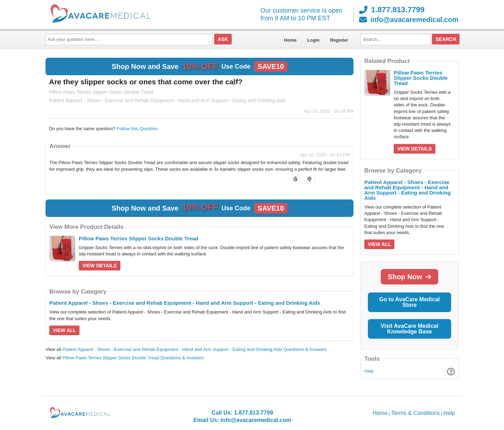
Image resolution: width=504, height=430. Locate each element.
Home (290, 40)
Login (313, 40)
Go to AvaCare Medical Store (409, 302)
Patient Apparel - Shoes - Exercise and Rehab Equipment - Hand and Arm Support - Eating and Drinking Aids (185, 303)
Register (339, 40)
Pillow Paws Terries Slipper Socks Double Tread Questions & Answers (133, 358)
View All (64, 330)
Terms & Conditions (416, 413)
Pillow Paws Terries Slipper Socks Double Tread (139, 238)
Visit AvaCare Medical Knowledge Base (410, 329)
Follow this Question (137, 129)
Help (369, 371)
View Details (100, 266)
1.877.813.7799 (392, 10)
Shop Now (409, 277)
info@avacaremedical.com (409, 20)
